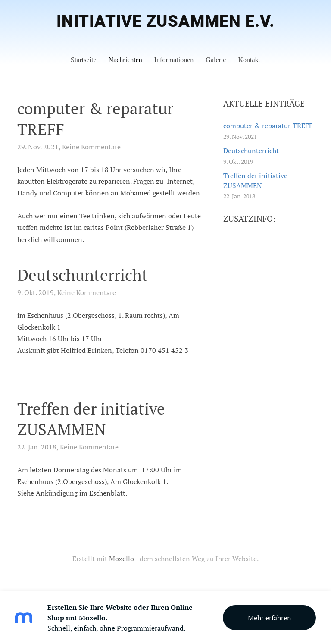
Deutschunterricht (83, 275)
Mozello (122, 559)
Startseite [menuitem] (84, 60)
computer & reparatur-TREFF (98, 119)
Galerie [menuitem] (216, 60)
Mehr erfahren (270, 618)
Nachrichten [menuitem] (125, 60)
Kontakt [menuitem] (249, 60)
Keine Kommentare (91, 147)
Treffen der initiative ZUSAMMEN (91, 419)
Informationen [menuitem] (174, 60)
